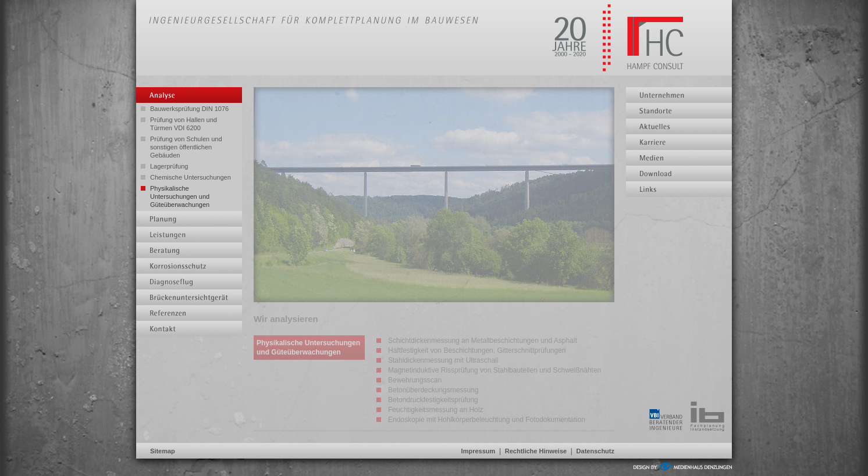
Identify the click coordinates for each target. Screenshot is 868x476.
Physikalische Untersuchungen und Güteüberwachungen (180, 196)
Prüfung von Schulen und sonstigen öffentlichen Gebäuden (186, 147)
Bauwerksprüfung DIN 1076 (189, 109)
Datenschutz (595, 451)
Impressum (479, 451)
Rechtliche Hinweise (536, 451)
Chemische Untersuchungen (191, 177)
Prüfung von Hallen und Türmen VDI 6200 (184, 124)
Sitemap (163, 451)
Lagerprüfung (169, 166)
